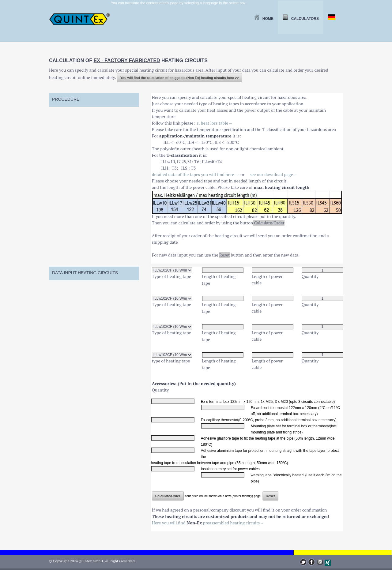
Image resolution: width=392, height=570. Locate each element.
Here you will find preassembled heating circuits (208, 523)
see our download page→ (273, 174)
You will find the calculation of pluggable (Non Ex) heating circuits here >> (180, 78)
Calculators (301, 19)
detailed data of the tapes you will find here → (196, 174)
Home (264, 19)
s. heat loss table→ (215, 123)
